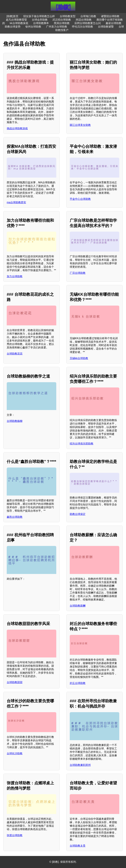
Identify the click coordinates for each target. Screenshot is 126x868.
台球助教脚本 (41, 23)
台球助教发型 (68, 16)
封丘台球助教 (78, 683)
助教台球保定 (78, 514)
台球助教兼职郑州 (80, 765)
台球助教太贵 (78, 846)
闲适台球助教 (84, 20)
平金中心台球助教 (80, 199)
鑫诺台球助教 (114, 23)
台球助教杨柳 (15, 421)
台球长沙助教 (15, 753)
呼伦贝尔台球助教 (83, 27)
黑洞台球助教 (62, 23)
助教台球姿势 (13, 27)
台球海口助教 (88, 16)
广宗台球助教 (78, 273)
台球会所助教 (40, 20)
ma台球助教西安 (16, 202)
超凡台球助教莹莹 (16, 20)
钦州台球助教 (33, 27)
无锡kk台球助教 (79, 358)
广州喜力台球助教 (57, 27)
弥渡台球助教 (15, 835)
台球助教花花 (15, 354)
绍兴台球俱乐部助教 (82, 444)
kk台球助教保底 (19, 23)
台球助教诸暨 (106, 27)
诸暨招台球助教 (110, 16)
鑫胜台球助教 (15, 517)
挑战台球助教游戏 (17, 128)
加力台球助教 (15, 276)
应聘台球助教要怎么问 (88, 23)
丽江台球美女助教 (80, 125)
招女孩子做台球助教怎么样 (39, 16)
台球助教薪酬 (78, 606)
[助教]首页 (13, 16)
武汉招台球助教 (62, 20)
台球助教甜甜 (15, 682)
